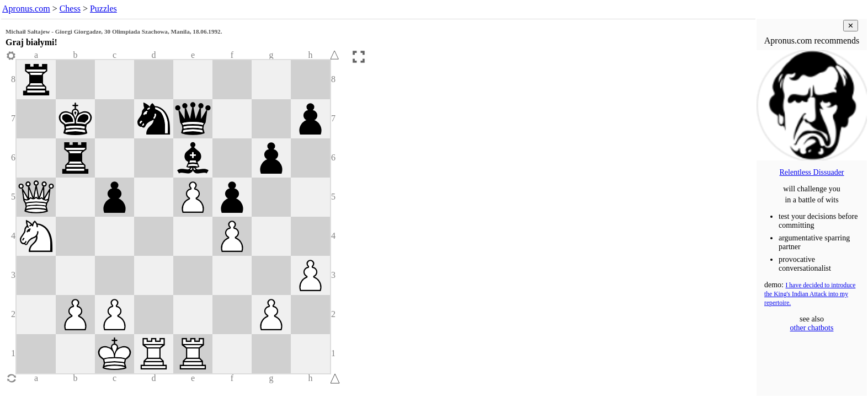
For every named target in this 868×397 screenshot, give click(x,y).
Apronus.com (26, 9)
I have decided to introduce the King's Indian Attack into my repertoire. (810, 294)
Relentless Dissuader (811, 172)
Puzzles (103, 9)
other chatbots (812, 328)
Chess (70, 9)
